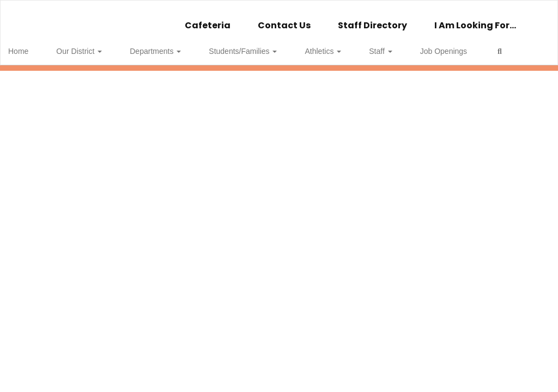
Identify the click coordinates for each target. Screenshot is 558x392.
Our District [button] (84, 46)
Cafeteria (208, 20)
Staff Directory (372, 20)
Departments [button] (149, 46)
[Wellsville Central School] (279, 7)
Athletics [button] (294, 46)
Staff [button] (340, 46)
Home (35, 46)
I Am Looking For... (475, 20)
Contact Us (284, 20)
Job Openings (392, 46)
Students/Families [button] (225, 46)
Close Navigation (54, 77)
